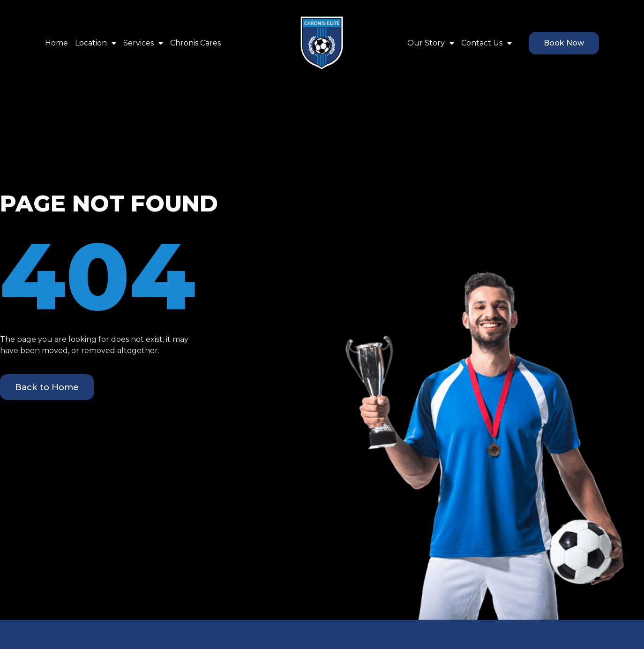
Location (96, 43)
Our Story (431, 43)
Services (143, 43)
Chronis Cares (195, 43)
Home (56, 43)
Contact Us (487, 43)
